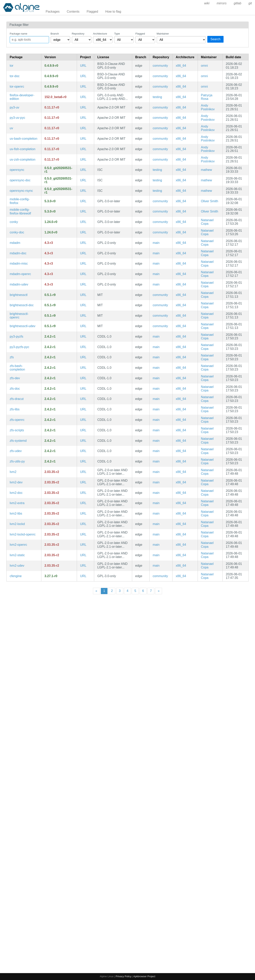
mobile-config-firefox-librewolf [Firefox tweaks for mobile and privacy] (20, 211)
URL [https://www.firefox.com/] (83, 97)
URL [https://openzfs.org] (83, 336)
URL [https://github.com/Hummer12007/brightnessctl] (83, 295)
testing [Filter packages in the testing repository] (157, 97)
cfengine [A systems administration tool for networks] (16, 576)
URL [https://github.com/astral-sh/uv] (83, 107)
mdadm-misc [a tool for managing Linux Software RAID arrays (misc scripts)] (19, 263)
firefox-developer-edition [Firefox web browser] (22, 97)
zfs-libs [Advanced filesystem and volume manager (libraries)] (15, 409)
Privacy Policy (123, 976)
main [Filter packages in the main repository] (156, 243)
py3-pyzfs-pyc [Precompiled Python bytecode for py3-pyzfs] (19, 347)
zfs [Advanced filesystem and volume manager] (12, 357)
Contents (73, 12)
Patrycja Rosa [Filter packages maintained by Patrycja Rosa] (207, 97)
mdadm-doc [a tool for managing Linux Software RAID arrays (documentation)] (18, 253)
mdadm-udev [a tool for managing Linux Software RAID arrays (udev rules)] (19, 284)
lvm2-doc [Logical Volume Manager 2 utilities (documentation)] (16, 493)
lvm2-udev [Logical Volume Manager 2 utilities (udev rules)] (17, 566)
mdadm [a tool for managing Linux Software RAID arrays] (15, 243)
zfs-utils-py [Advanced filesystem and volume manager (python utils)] (17, 461)
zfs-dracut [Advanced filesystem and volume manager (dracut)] (17, 399)
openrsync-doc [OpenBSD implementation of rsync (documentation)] (20, 180)
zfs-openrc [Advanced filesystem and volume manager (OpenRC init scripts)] (17, 420)
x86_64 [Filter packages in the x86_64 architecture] (181, 66)
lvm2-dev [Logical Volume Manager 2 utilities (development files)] (16, 482)
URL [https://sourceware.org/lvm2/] (83, 472)
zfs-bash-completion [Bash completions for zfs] (17, 368)
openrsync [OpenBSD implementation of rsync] (17, 170)
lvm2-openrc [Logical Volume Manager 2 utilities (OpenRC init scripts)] (18, 545)
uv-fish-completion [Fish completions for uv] (23, 149)
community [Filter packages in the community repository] (160, 66)
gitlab (237, 3)
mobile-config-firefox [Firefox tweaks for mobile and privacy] (20, 201)
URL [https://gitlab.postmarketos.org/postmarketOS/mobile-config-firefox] (83, 201)
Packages (53, 12)
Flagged (92, 12)
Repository (78, 34)
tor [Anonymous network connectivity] (12, 66)
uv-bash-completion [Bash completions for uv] (24, 139)
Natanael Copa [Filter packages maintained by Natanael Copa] (207, 222)
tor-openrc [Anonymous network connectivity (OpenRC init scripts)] (17, 87)
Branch (55, 34)
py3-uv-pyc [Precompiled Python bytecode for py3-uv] (17, 118)
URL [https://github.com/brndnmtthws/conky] (83, 222)
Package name (18, 34)
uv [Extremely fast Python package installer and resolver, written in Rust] (11, 128)
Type (117, 34)
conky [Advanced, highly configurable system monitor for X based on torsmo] (14, 222)
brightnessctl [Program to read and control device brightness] (19, 295)
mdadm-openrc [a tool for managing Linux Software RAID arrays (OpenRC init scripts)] (20, 274)
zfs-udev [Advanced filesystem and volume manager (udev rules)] (16, 451)
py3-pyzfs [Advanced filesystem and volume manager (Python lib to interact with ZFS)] (16, 336)
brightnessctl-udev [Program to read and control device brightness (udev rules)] (23, 326)
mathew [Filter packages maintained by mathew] (207, 170)
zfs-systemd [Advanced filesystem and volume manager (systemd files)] (18, 441)
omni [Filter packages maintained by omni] (204, 66)
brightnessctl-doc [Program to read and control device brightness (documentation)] (22, 305)
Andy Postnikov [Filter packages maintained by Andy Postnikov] (208, 107)
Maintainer (163, 34)
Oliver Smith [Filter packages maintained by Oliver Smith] (210, 201)
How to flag (113, 12)
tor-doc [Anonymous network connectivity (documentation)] (15, 76)
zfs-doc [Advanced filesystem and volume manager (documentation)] (15, 389)
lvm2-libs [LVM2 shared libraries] (16, 513)
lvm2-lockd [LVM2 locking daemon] (17, 524)
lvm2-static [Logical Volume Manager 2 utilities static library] (17, 555)
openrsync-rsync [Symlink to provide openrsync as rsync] (21, 191)
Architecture (100, 34)
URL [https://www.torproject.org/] (83, 66)
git (250, 3)
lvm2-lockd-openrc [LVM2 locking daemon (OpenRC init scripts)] (23, 534)
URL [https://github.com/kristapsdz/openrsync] (83, 170)
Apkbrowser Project (144, 976)
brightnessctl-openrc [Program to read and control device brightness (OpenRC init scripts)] (19, 316)
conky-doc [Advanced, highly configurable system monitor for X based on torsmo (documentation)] (17, 232)
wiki (207, 3)
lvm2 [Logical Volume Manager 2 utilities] (13, 472)
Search (216, 39)
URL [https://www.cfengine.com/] (83, 576)
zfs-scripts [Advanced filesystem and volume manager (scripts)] (17, 430)
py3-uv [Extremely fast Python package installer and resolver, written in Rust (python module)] (14, 107)
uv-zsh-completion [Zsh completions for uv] (23, 160)
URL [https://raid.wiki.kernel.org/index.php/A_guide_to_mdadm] (83, 243)
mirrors (222, 3)
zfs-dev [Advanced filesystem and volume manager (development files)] (15, 378)
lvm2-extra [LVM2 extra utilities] (17, 503)
